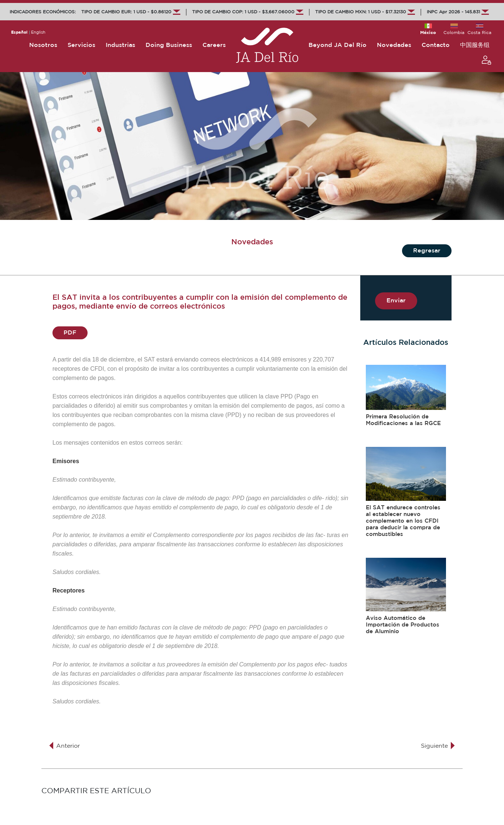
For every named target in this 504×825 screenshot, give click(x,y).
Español (19, 33)
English (38, 33)
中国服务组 (475, 45)
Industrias (120, 45)
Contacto (436, 45)
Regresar (427, 251)
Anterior (64, 746)
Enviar (396, 301)
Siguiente (438, 746)
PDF (70, 333)
